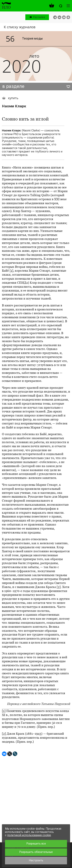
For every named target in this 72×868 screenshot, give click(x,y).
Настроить (36, 860)
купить (10, 98)
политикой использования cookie (29, 835)
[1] (11, 271)
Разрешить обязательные (36, 852)
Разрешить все (36, 844)
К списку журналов (20, 27)
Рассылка (39, 17)
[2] (59, 587)
